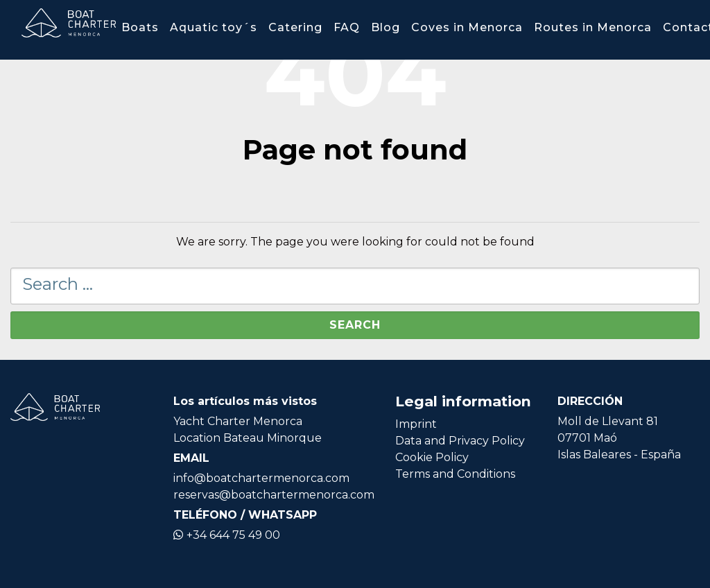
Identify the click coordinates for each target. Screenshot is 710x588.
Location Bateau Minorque (248, 438)
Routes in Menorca (593, 27)
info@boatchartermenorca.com (261, 478)
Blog (386, 27)
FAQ (347, 27)
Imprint (416, 424)
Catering (295, 27)
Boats (140, 27)
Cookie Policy (432, 457)
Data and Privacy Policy (460, 441)
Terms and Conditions (455, 474)
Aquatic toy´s (214, 27)
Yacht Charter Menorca (238, 421)
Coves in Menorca (467, 27)
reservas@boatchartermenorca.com (274, 495)
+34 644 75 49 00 (227, 535)
